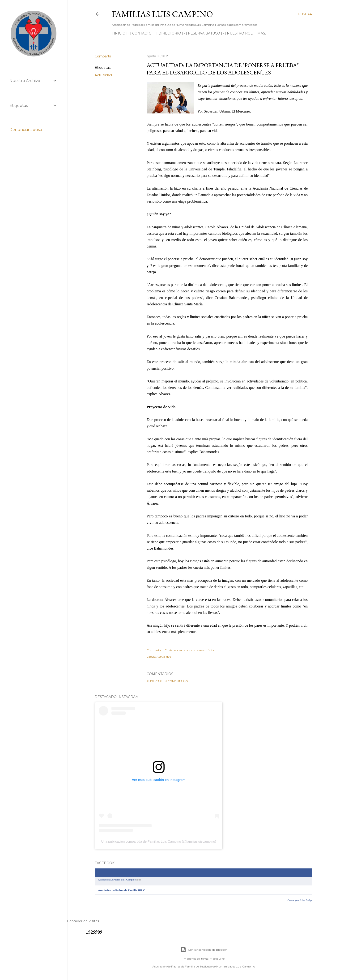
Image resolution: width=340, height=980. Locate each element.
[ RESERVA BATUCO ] (204, 33)
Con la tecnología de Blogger (204, 950)
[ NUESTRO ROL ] (240, 33)
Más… (262, 33)
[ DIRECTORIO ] (170, 33)
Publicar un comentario (167, 681)
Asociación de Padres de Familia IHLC (121, 890)
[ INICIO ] (120, 33)
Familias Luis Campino (162, 14)
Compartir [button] (103, 56)
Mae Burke (217, 959)
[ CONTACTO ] (142, 33)
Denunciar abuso (26, 130)
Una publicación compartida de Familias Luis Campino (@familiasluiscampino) (159, 841)
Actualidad (103, 75)
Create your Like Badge (300, 900)
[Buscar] (305, 14)
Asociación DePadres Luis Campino (117, 880)
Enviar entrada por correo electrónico (190, 650)
